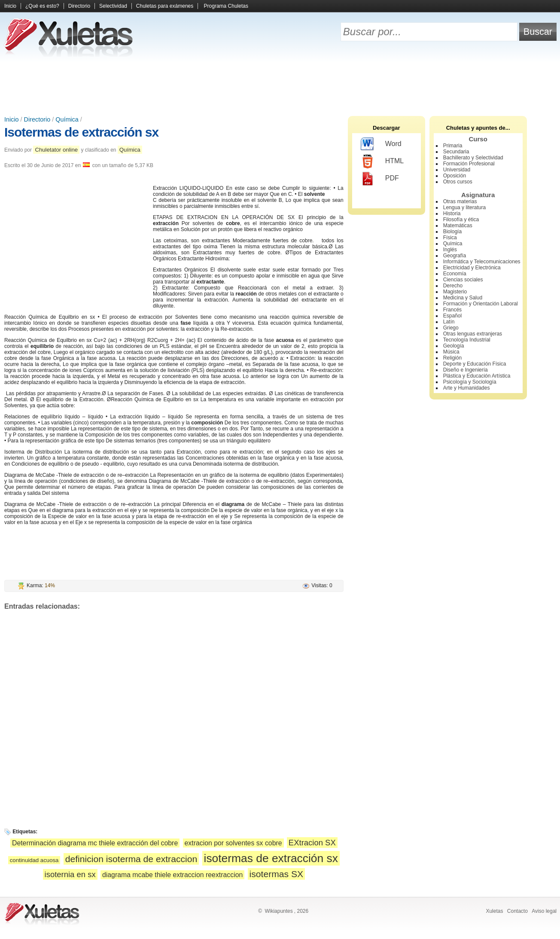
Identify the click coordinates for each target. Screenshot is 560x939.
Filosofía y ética (461, 220)
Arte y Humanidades (467, 388)
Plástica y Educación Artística (477, 376)
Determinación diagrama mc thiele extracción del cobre (95, 843)
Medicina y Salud (463, 298)
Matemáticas (458, 226)
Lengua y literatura (464, 207)
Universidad (457, 170)
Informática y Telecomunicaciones (482, 262)
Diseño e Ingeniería (466, 370)
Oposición (455, 176)
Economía (455, 274)
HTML (382, 162)
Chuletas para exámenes (165, 6)
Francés (452, 310)
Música (451, 352)
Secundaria (456, 152)
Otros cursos (458, 182)
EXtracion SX (312, 843)
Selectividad (113, 6)
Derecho (453, 286)
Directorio (79, 6)
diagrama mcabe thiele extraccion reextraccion (172, 875)
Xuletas (494, 911)
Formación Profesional (469, 164)
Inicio (10, 6)
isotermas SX (277, 874)
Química (67, 119)
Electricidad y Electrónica (472, 268)
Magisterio (455, 292)
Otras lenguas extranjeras (473, 334)
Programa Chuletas (226, 6)
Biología (452, 232)
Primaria (453, 146)
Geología (454, 346)
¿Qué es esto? (42, 6)
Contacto (517, 911)
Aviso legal (544, 911)
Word (381, 144)
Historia (452, 213)
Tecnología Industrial (467, 340)
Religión (452, 358)
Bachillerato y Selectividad (473, 158)
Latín (449, 322)
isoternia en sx (70, 874)
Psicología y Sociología (470, 382)
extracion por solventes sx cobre (233, 843)
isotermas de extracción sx (271, 858)
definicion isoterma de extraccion (131, 859)
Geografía (455, 256)
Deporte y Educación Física (475, 364)
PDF (380, 179)
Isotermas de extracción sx (81, 132)
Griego (451, 328)
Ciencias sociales (463, 280)
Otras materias (460, 201)
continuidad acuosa (34, 860)
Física (450, 238)
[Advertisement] (280, 86)
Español (452, 316)
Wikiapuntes (278, 911)
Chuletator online (56, 150)
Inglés (450, 250)
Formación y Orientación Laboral (481, 304)
